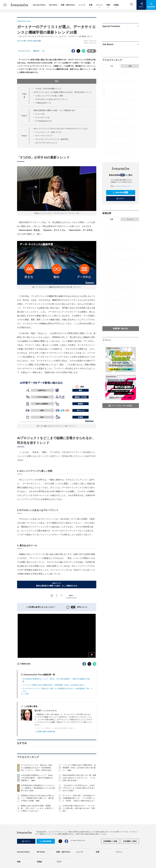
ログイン (120, 199)
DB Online (53, 5)
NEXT (72, 596)
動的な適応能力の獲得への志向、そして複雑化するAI (54, 110)
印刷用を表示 (24, 664)
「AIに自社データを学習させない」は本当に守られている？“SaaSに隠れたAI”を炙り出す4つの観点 (79, 788)
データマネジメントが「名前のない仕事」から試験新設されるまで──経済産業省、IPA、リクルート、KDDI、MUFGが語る (37, 768)
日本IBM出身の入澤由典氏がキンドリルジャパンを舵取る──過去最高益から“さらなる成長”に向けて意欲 (38, 788)
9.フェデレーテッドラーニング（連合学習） (53, 139)
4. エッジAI (40, 114)
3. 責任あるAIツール (43, 103)
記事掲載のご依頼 (110, 841)
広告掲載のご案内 (130, 841)
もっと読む (25, 694)
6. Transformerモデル (44, 121)
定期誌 (116, 5)
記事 (91, 5)
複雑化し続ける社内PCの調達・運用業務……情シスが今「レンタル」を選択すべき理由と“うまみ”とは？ (37, 808)
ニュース (82, 5)
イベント (99, 5)
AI (43, 51)
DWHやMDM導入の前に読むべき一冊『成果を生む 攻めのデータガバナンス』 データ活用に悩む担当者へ (79, 778)
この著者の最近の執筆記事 (45, 732)
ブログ (59, 862)
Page (24, 116)
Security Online (39, 5)
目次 (74, 81)
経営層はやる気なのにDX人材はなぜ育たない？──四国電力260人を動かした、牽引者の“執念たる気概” (37, 798)
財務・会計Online (68, 5)
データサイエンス (24, 51)
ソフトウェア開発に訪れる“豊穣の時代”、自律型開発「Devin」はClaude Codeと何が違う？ (79, 768)
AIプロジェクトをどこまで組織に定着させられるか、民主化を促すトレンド (63, 92)
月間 (130, 66)
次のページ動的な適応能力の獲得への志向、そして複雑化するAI (57, 584)
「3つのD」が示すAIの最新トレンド (48, 89)
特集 (108, 5)
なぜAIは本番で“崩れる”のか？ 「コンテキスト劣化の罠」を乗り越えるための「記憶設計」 (79, 808)
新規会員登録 (120, 192)
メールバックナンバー (121, 186)
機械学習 (36, 51)
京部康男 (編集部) (33, 41)
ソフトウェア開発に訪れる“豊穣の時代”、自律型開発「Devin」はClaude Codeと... (54, 685)
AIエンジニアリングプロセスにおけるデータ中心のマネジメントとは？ (61, 129)
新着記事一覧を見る (121, 328)
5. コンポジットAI (42, 117)
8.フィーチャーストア (44, 136)
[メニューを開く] (5, 5)
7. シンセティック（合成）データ (49, 132)
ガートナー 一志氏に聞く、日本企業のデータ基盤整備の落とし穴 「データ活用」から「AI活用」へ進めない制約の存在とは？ (79, 798)
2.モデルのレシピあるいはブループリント (52, 99)
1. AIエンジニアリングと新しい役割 (49, 96)
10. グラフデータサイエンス (46, 143)
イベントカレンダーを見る (120, 406)
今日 (112, 66)
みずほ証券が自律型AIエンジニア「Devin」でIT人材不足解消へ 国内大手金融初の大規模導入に (38, 778)
